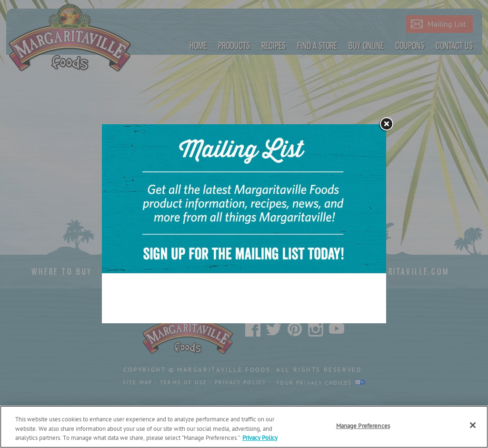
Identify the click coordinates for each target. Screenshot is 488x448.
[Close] (473, 425)
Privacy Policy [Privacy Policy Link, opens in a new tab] (260, 438)
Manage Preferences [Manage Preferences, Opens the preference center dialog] (363, 426)
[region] (244, 427)
